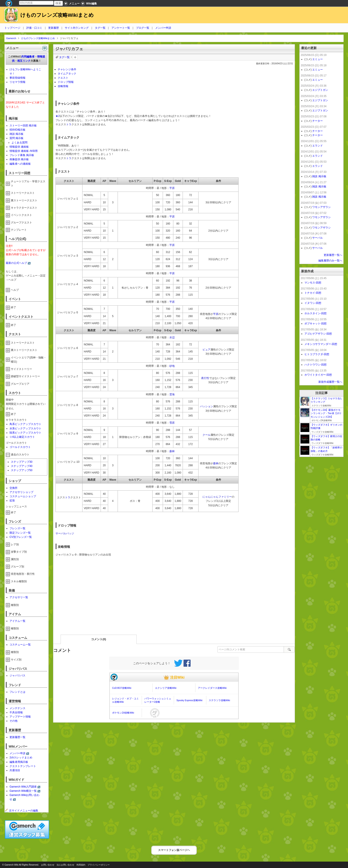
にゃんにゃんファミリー (217, 497)
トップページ (12, 28)
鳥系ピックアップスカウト (25, 424)
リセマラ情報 (17, 82)
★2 (58, 116)
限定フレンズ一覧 (20, 533)
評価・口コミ (34, 28)
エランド (317, 146)
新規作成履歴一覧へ (330, 382)
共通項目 (15, 770)
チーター (317, 121)
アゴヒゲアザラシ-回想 (318, 334)
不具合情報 (16, 712)
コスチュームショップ (23, 496)
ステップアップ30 (22, 462)
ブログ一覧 (143, 28)
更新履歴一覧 (17, 737)
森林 (172, 451)
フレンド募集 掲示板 (22, 155)
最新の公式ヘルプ (16, 263)
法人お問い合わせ (65, 865)
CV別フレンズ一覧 (21, 537)
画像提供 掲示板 (19, 159)
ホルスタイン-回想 (315, 313)
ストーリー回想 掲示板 (23, 126)
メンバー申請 (163, 28)
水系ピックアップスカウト (25, 428)
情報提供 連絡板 (19, 147)
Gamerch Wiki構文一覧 (23, 791)
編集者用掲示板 (19, 762)
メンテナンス (17, 708)
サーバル (317, 238)
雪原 (172, 423)
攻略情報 (63, 86)
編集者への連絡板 (20, 164)
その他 (13, 721)
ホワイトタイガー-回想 (318, 375)
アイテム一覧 (17, 621)
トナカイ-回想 (313, 293)
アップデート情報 (20, 717)
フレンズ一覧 (17, 528)
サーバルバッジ (65, 533)
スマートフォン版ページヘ (174, 850)
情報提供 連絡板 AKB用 (24, 151)
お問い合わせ (48, 865)
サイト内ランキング (77, 28)
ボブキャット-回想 (315, 324)
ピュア (207, 350)
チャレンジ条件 (67, 69)
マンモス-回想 (313, 283)
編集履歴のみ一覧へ (330, 261)
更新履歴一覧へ (333, 255)
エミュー (317, 59)
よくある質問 (19, 143)
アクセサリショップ (21, 492)
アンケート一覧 (121, 28)
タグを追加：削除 (75, 57)
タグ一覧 (100, 28)
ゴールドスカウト (20, 447)
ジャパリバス (17, 676)
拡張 (12, 501)
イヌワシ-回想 (313, 303)
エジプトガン (320, 90)
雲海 (172, 394)
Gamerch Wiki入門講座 (23, 787)
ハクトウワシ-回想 (315, 365)
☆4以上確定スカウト (22, 437)
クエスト (63, 78)
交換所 (13, 488)
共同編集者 (28, 57)
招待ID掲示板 (17, 130)
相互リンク (24, 61)
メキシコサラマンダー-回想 (321, 344)
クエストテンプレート (23, 766)
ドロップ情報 (66, 82)
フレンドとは (17, 692)
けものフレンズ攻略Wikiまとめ (57, 15)
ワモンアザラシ (321, 207)
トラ (69, 124)
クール (207, 435)
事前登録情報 (17, 78)
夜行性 (205, 378)
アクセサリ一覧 (19, 597)
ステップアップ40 (22, 466)
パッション (207, 406)
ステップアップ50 (22, 470)
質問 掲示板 (16, 138)
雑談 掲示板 (16, 134)
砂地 (172, 366)
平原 (172, 188)
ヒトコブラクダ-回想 (317, 354)
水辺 (172, 337)
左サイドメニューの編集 (21, 811)
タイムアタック (67, 74)
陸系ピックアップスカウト (25, 433)
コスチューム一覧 (20, 645)
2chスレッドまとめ (21, 758)
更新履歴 (54, 28)
